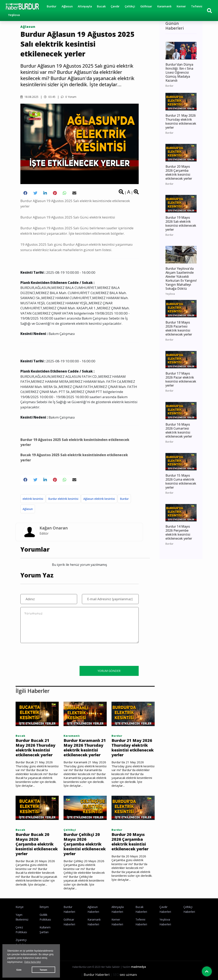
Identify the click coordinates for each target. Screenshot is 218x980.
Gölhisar (146, 6)
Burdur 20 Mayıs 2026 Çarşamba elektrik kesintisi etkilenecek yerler (130, 842)
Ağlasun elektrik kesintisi (99, 499)
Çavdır (115, 6)
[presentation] (51, 655)
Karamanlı (164, 6)
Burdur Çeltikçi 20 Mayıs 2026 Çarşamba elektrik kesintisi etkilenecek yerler (85, 844)
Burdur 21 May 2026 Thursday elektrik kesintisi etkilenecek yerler (133, 748)
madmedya (138, 967)
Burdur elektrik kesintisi (63, 499)
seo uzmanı (128, 975)
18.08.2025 (29, 97)
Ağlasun (67, 6)
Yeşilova (14, 15)
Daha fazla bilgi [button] (33, 962)
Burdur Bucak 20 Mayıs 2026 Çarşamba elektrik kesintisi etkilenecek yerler (37, 844)
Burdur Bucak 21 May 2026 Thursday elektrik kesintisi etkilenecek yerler (35, 748)
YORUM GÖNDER (109, 671)
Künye (20, 907)
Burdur (52, 6)
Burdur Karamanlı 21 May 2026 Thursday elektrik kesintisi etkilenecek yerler (85, 748)
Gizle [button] (19, 970)
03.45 (50, 97)
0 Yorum (69, 97)
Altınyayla (85, 6)
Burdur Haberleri (97, 975)
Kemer (181, 6)
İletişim (44, 907)
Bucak (101, 6)
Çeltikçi (130, 6)
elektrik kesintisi (33, 499)
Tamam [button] (43, 970)
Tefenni (197, 6)
